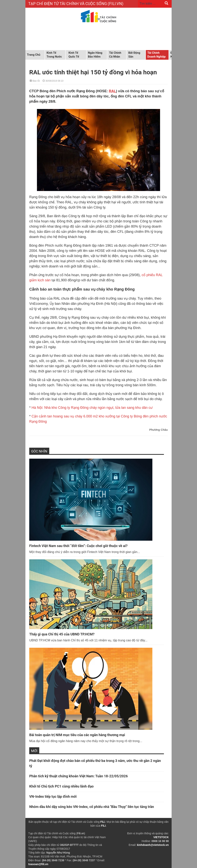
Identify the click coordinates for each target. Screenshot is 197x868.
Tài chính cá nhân (115, 55)
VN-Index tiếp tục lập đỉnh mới (53, 796)
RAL (112, 91)
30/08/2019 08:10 (53, 81)
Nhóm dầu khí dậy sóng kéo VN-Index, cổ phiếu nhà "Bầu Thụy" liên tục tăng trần (92, 807)
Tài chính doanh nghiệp (157, 55)
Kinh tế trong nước (54, 55)
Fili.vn (81, 833)
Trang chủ (34, 55)
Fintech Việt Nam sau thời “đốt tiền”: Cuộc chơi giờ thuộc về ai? (78, 546)
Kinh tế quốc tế (74, 55)
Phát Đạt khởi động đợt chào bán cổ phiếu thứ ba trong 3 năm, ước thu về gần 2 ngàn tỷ (95, 763)
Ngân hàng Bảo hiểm (95, 55)
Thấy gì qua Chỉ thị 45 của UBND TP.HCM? (62, 634)
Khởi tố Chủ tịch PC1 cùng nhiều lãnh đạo (61, 786)
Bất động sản (134, 55)
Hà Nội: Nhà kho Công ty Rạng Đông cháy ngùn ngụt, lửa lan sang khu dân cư (92, 408)
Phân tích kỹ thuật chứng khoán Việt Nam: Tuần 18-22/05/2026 (78, 776)
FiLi (103, 822)
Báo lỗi (35, 81)
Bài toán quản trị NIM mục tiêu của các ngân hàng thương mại (77, 735)
